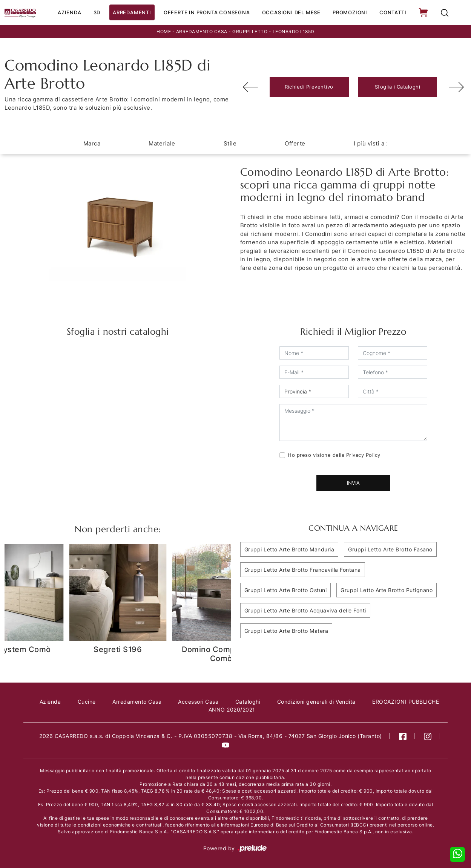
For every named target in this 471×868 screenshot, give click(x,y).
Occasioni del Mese (291, 12)
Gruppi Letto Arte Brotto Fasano (390, 549)
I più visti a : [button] (371, 143)
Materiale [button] (162, 143)
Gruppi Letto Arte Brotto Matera (286, 631)
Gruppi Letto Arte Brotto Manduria (289, 549)
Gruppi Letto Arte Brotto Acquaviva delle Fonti (305, 610)
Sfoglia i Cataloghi (398, 87)
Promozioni (350, 12)
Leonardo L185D (294, 31)
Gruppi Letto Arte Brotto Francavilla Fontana (303, 570)
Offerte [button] (295, 143)
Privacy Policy (363, 455)
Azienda (70, 12)
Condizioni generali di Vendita (316, 702)
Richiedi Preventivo (309, 87)
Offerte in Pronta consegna (207, 12)
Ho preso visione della (334, 455)
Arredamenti (132, 12)
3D (97, 12)
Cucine (87, 702)
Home (164, 31)
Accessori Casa (199, 702)
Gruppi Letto (250, 31)
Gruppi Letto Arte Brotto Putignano (387, 590)
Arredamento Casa (202, 31)
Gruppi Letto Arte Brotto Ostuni (286, 590)
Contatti (393, 12)
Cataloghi (248, 702)
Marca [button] (92, 143)
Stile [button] (230, 143)
